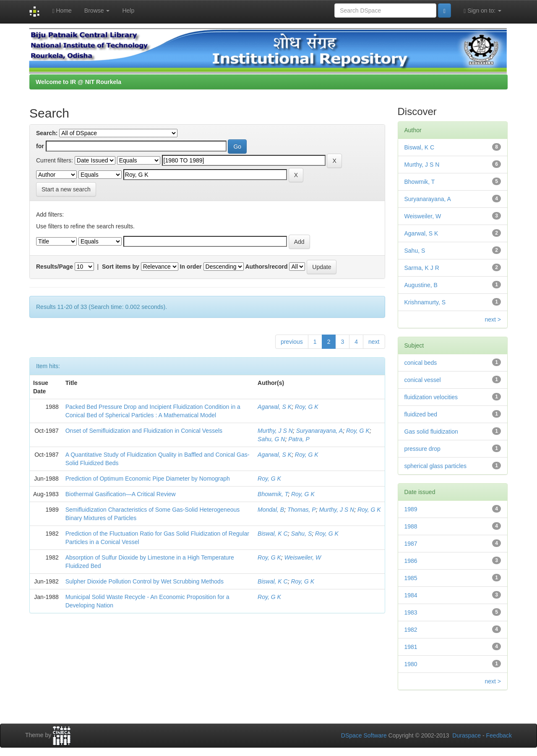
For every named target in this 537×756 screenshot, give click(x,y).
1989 (411, 509)
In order (191, 267)
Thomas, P (302, 510)
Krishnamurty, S (425, 302)
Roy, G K (307, 407)
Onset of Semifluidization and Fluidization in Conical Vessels (144, 431)
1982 (411, 630)
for (40, 146)
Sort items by (121, 267)
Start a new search (66, 189)
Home (62, 11)
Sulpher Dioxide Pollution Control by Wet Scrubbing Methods (145, 581)
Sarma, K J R (422, 268)
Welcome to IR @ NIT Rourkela (78, 82)
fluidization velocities (431, 397)
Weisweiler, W (303, 557)
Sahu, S (301, 534)
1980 (411, 664)
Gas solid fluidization (431, 432)
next (374, 342)
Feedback (499, 735)
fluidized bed (421, 414)
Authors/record (266, 267)
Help (128, 10)
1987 (411, 544)
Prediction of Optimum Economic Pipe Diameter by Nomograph (148, 479)
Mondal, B (271, 510)
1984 (411, 595)
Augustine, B (421, 285)
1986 (411, 561)
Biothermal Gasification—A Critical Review (121, 494)
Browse (97, 10)
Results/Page (55, 267)
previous (292, 342)
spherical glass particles (436, 466)
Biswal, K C (273, 534)
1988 (411, 526)
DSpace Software (364, 735)
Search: (47, 133)
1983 (411, 612)
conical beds (421, 363)
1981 (411, 647)
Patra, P (299, 439)
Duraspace (467, 735)
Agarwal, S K (275, 407)
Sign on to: (482, 11)
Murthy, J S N (275, 431)
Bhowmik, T (273, 494)
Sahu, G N (271, 439)
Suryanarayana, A (320, 431)
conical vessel (423, 380)
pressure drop (422, 449)
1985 (411, 578)
